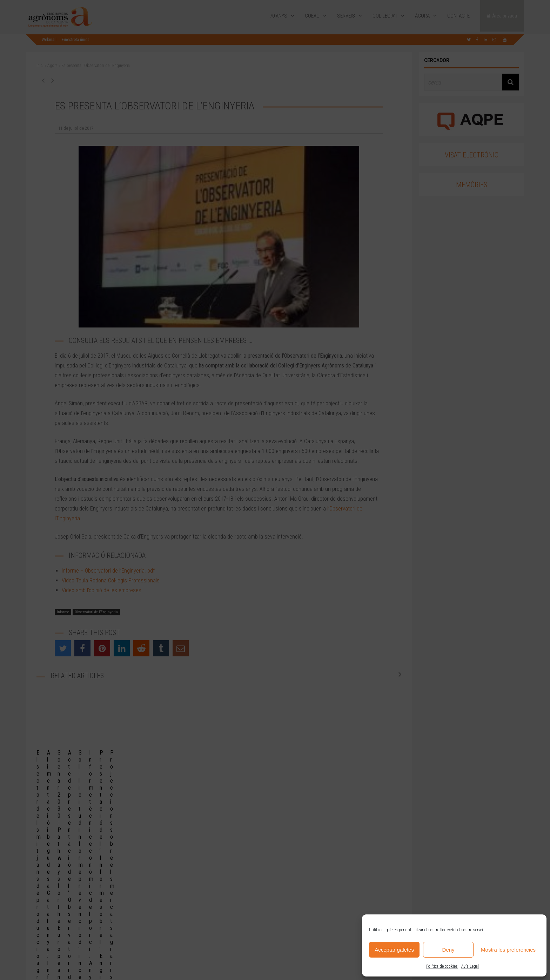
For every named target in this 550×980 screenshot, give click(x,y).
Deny (448, 950)
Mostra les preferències (508, 950)
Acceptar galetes (394, 950)
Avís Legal (470, 966)
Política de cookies (442, 966)
